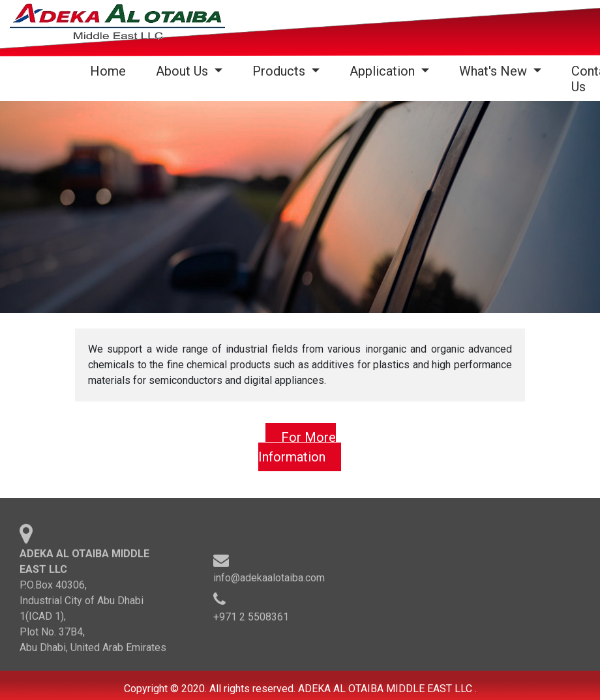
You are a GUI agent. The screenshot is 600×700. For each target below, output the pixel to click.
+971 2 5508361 (251, 619)
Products (280, 71)
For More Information (297, 447)
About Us (184, 71)
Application (384, 71)
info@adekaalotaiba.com (269, 580)
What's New (495, 71)
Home (111, 71)
